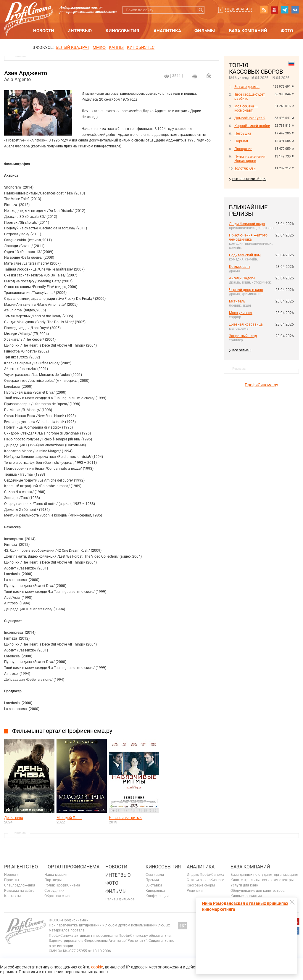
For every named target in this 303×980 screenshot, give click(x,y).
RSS (264, 10)
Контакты (12, 896)
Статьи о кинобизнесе (205, 880)
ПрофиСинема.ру (261, 385)
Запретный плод (243, 336)
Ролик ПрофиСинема (62, 885)
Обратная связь (58, 896)
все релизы (242, 350)
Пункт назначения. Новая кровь (250, 159)
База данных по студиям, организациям (265, 875)
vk (295, 10)
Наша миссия (56, 875)
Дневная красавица (246, 324)
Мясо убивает (241, 313)
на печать (195, 76)
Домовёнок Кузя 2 (250, 118)
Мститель (237, 301)
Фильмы (205, 31)
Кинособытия (122, 31)
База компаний (248, 31)
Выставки (154, 885)
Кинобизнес (141, 47)
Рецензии (195, 891)
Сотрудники (54, 891)
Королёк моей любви (252, 126)
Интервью (80, 31)
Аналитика (167, 31)
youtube (274, 10)
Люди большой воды (247, 224)
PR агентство (21, 867)
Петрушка (243, 133)
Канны (116, 47)
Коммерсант (240, 267)
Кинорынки (155, 891)
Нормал (241, 141)
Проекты (12, 880)
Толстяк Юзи (245, 168)
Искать (201, 10)
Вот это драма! (247, 87)
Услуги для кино (244, 885)
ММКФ (99, 47)
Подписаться (238, 9)
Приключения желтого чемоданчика (248, 237)
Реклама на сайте (19, 891)
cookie (97, 967)
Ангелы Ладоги (242, 278)
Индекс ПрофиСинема (206, 875)
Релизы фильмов (120, 899)
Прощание (243, 149)
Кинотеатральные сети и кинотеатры (262, 880)
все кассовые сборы (249, 179)
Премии (152, 880)
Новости (44, 31)
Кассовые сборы (201, 885)
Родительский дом (245, 255)
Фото (287, 31)
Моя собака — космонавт (246, 108)
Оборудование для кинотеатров (258, 891)
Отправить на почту (209, 75)
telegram (285, 10)
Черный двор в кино (246, 290)
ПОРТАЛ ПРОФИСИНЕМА (72, 867)
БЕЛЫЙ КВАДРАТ (72, 47)
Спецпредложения (20, 885)
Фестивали (155, 875)
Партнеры (53, 880)
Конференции (157, 896)
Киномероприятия (246, 896)
